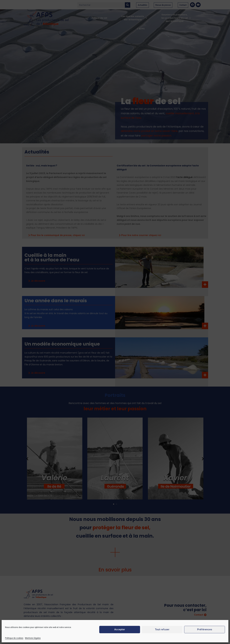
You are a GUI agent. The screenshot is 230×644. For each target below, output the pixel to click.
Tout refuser (162, 629)
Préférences (205, 629)
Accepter (120, 629)
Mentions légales (33, 638)
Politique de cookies (14, 638)
